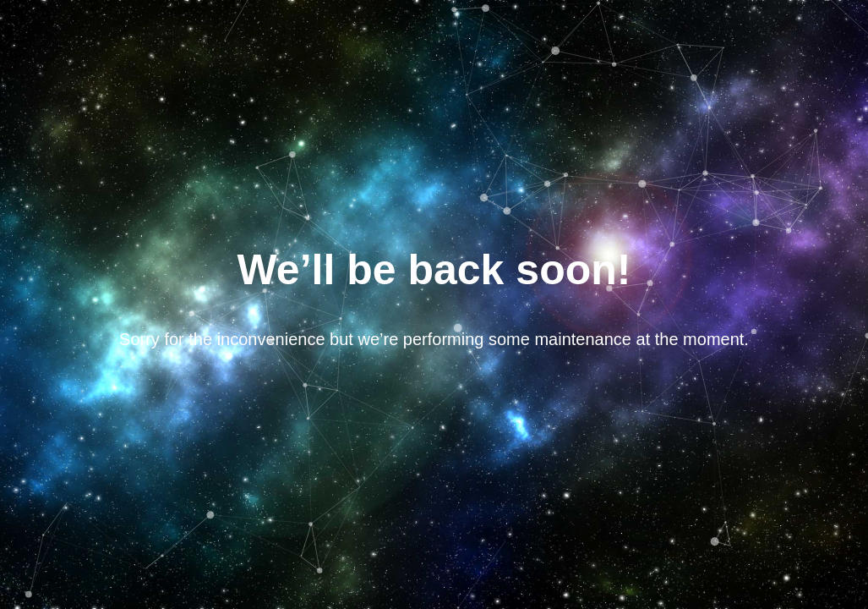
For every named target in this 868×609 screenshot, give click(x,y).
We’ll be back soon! (434, 270)
